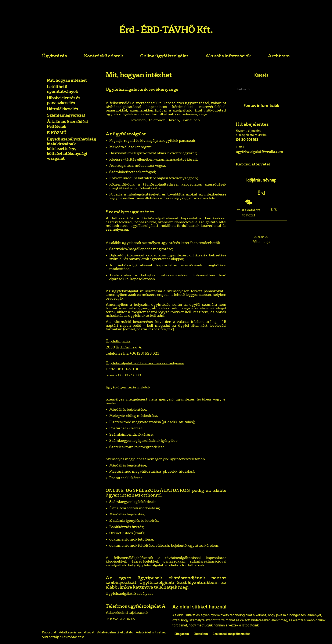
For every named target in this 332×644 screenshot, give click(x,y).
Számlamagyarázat (66, 115)
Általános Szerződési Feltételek (67, 124)
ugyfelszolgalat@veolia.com (259, 152)
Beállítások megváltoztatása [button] (231, 634)
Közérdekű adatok (104, 56)
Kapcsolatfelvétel (253, 164)
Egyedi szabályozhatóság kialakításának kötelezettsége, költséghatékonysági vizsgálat (71, 149)
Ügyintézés (55, 56)
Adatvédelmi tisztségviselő (156, 632)
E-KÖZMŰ (57, 133)
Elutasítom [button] (201, 634)
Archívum (279, 56)
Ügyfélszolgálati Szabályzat (129, 593)
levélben (138, 120)
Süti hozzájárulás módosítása (63, 637)
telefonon (157, 120)
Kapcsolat (49, 632)
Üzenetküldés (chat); (127, 533)
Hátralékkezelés (62, 109)
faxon (174, 120)
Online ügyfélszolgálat (164, 56)
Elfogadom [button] (182, 634)
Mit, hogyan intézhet (67, 80)
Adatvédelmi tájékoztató (127, 612)
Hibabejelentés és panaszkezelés (64, 100)
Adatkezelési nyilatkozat (77, 632)
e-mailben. (192, 120)
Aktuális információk (228, 56)
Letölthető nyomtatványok (62, 89)
